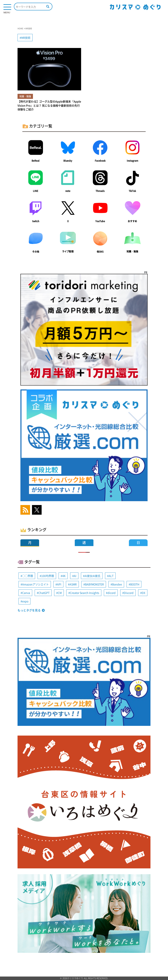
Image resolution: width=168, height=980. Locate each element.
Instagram (132, 161)
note (68, 191)
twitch (36, 221)
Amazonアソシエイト (35, 584)
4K (64, 576)
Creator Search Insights (85, 593)
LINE (36, 191)
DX (144, 593)
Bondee (117, 584)
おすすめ (132, 221)
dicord (112, 593)
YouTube (100, 221)
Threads (100, 191)
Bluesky (68, 161)
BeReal (36, 161)
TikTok (132, 191)
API (59, 584)
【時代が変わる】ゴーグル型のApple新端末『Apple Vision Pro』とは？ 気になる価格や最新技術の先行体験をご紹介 (49, 105)
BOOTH (135, 584)
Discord (129, 593)
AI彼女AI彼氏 (92, 576)
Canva (26, 593)
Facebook (100, 161)
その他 (36, 252)
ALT (111, 576)
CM (60, 593)
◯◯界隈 (28, 576)
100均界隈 (48, 576)
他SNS (100, 252)
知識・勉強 (132, 251)
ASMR (73, 584)
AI (75, 576)
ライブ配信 (68, 251)
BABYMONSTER (94, 584)
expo (25, 601)
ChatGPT (44, 593)
